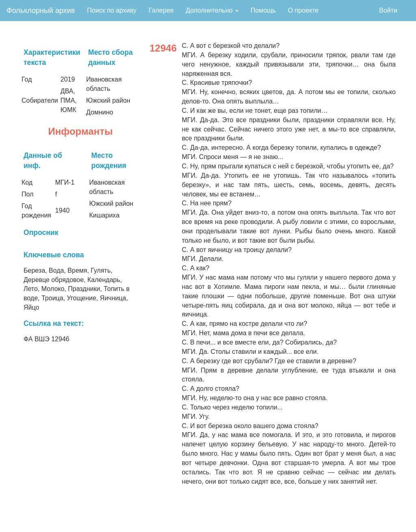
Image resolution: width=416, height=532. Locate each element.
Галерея (161, 10)
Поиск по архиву (112, 10)
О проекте (303, 10)
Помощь (263, 10)
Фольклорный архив (41, 11)
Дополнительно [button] (212, 10)
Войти (388, 10)
